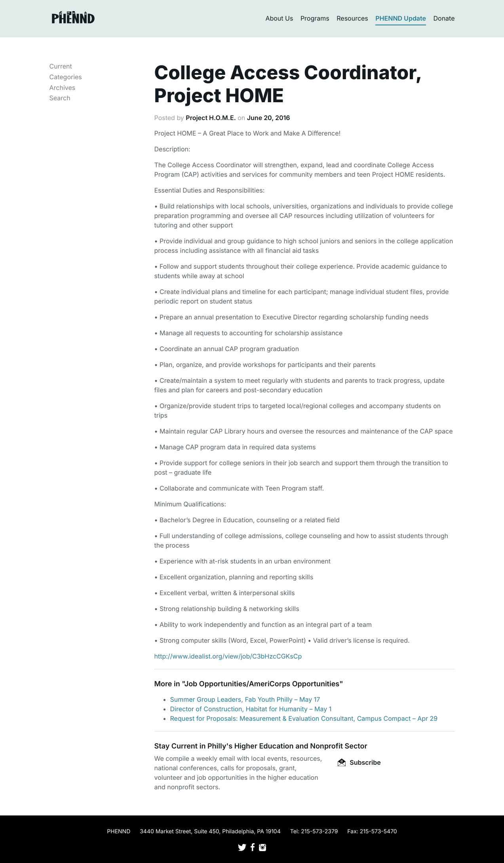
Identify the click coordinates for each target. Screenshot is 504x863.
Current (61, 66)
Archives (63, 88)
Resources (352, 18)
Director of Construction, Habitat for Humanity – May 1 (251, 709)
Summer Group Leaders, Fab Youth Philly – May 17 (245, 699)
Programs (315, 18)
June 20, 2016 (269, 118)
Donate (444, 18)
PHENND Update (401, 18)
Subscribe (359, 762)
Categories (66, 77)
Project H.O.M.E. (211, 118)
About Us (279, 18)
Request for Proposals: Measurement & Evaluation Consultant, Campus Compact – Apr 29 (304, 718)
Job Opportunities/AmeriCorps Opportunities (262, 684)
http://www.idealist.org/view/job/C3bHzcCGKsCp (228, 656)
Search (60, 98)
